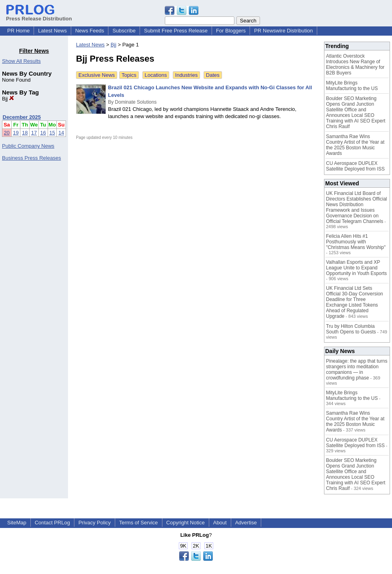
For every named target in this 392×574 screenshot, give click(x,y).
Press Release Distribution (39, 16)
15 (52, 133)
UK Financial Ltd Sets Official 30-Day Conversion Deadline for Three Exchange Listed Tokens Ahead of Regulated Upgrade (355, 302)
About (220, 523)
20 (7, 133)
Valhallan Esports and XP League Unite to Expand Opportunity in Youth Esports (356, 268)
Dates (213, 75)
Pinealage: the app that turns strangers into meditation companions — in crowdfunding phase (357, 369)
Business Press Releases (31, 158)
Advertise (246, 523)
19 (16, 133)
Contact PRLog (52, 523)
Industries (186, 75)
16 (43, 133)
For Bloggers (231, 31)
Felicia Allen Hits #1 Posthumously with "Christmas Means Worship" (356, 242)
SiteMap (17, 523)
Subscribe (124, 31)
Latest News (52, 31)
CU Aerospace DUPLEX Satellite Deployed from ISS (355, 166)
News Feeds (90, 31)
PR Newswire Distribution (283, 31)
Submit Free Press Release (176, 31)
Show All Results (21, 61)
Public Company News (28, 146)
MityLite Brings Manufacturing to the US (352, 86)
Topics (129, 75)
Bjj (8, 99)
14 (61, 133)
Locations (156, 75)
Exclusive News (97, 75)
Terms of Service (139, 523)
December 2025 (22, 117)
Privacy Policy (95, 523)
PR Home (18, 31)
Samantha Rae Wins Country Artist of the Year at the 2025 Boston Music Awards (355, 145)
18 (25, 133)
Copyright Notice (186, 523)
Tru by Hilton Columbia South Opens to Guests (351, 329)
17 (34, 133)
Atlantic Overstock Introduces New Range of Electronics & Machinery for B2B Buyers (355, 64)
